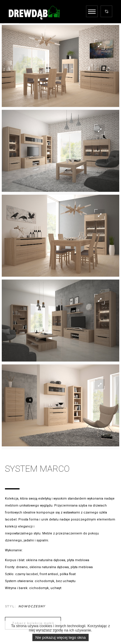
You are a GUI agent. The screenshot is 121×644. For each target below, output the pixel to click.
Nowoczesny (32, 606)
